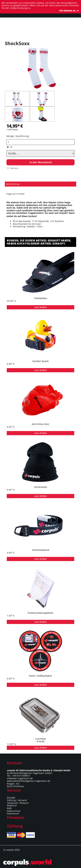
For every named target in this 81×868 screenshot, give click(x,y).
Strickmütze (41, 487)
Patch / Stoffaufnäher (41, 676)
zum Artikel (40, 307)
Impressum (13, 813)
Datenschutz (14, 811)
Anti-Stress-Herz (40, 424)
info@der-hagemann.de (20, 778)
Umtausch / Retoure (18, 803)
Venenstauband (40, 550)
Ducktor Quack (41, 361)
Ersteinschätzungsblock (40, 613)
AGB (9, 808)
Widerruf (12, 805)
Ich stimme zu (69, 11)
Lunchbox (41, 739)
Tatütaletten (41, 298)
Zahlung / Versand (17, 800)
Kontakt (11, 798)
